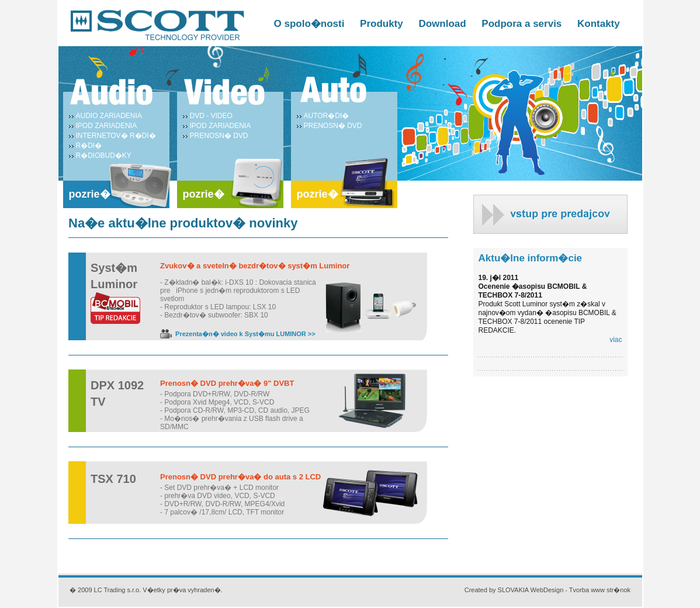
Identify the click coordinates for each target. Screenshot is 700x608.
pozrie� (90, 194)
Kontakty (599, 24)
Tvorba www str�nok (600, 590)
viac (616, 340)
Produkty (382, 24)
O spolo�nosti (309, 24)
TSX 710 (113, 479)
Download (442, 24)
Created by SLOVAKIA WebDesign (514, 590)
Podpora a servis (521, 24)
